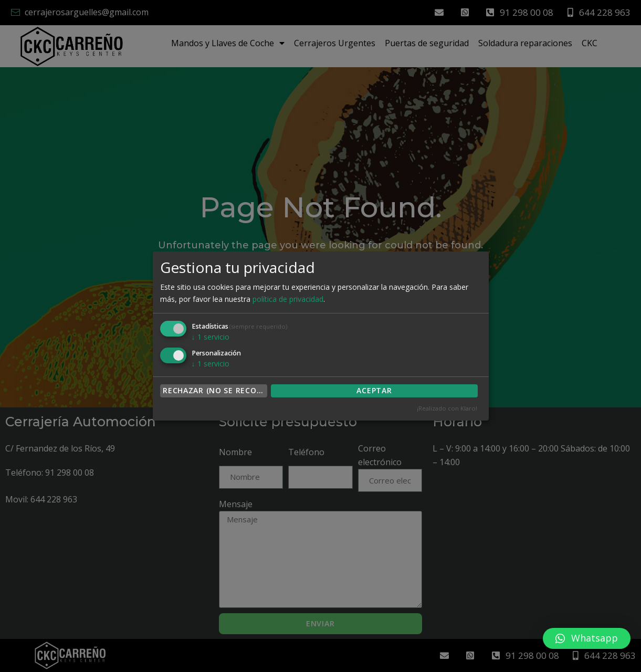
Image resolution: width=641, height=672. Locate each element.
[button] (587, 638)
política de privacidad (288, 299)
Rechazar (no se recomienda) (215, 390)
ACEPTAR (374, 390)
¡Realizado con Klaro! (447, 408)
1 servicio (211, 337)
